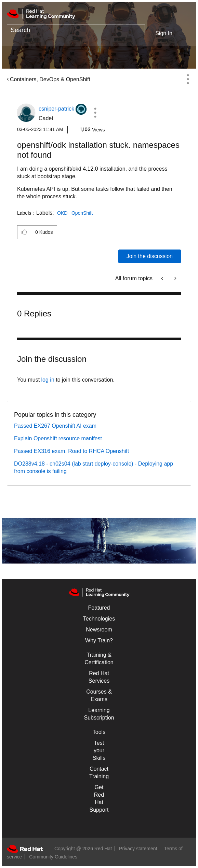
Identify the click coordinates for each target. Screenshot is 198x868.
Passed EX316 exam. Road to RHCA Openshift (71, 451)
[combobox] (76, 30)
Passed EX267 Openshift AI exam (55, 426)
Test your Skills (99, 750)
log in (48, 380)
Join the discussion (150, 256)
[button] (95, 113)
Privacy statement (138, 849)
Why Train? (99, 641)
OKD (62, 213)
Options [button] (188, 79)
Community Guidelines (53, 857)
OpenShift (82, 213)
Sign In (164, 33)
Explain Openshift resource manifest (58, 438)
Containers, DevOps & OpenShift (50, 79)
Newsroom (99, 630)
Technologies (99, 619)
